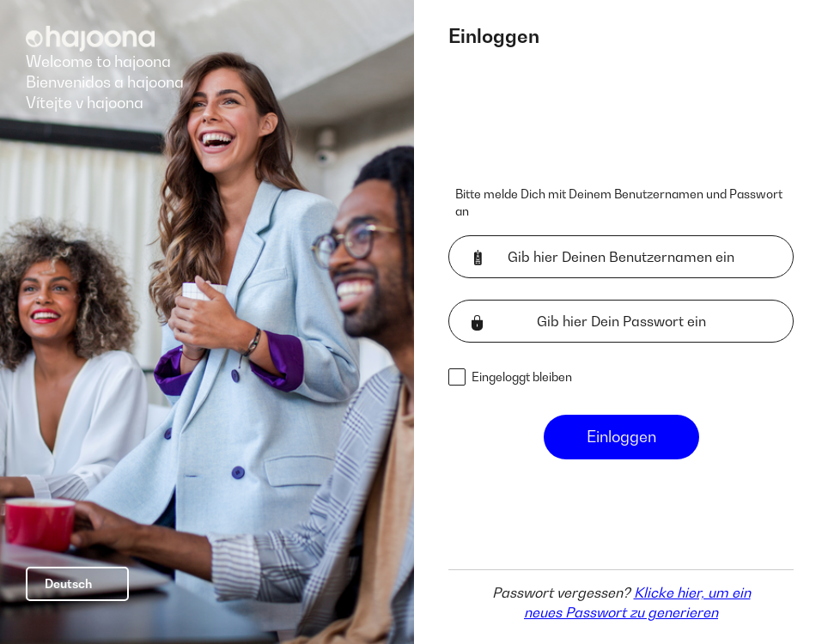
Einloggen (621, 437)
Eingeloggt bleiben (522, 377)
